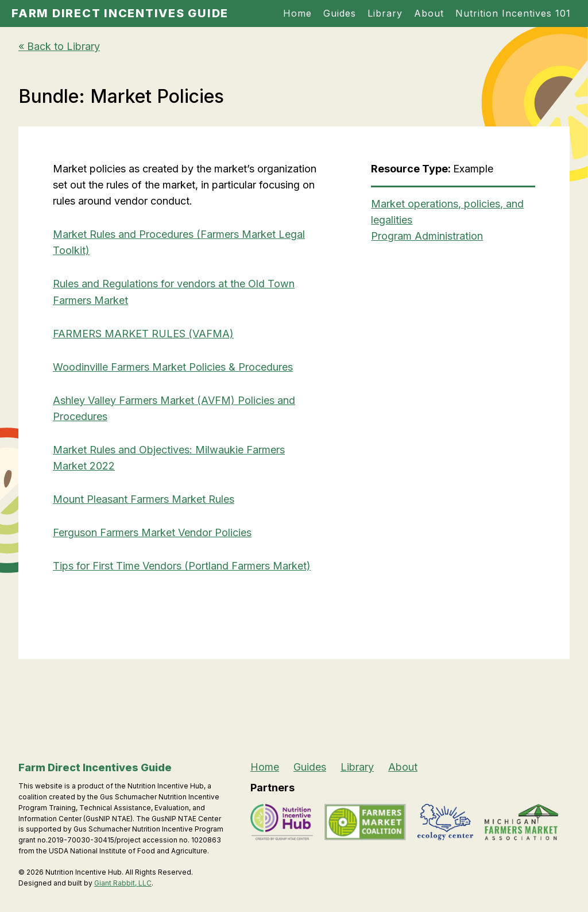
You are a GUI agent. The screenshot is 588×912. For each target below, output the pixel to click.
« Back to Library (59, 46)
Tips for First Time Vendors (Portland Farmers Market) (182, 566)
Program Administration (427, 236)
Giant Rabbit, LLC (123, 883)
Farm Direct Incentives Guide (120, 13)
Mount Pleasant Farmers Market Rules (144, 499)
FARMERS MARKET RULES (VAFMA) (143, 334)
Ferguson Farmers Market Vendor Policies (152, 532)
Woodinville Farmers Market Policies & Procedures (173, 367)
